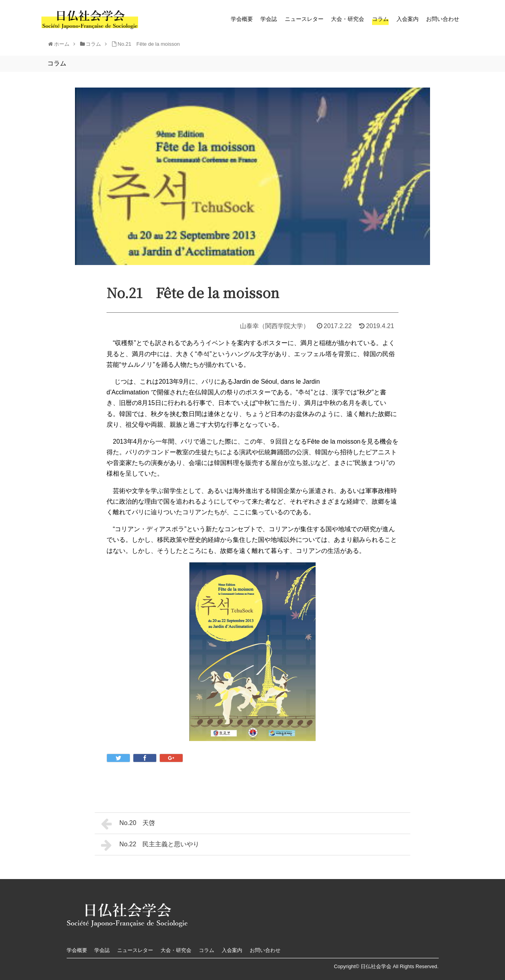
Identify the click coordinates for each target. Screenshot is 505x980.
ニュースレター (304, 19)
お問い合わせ (443, 19)
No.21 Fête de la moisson (149, 44)
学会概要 (242, 19)
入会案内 (408, 19)
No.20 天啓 (128, 824)
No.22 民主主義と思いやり (150, 845)
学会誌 (269, 19)
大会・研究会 (348, 19)
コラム (380, 19)
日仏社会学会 (376, 966)
